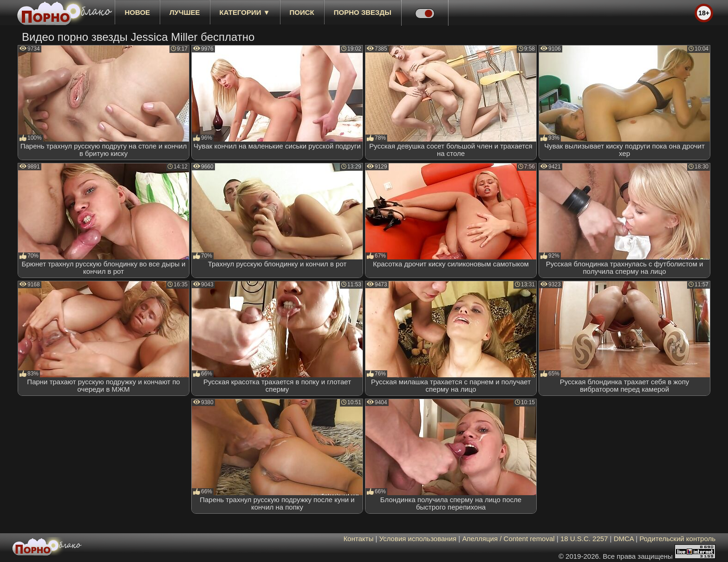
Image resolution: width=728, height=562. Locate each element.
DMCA (624, 539)
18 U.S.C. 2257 (584, 539)
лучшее (185, 12)
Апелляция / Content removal (508, 539)
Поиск (302, 12)
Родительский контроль (677, 539)
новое (137, 12)
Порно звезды (363, 12)
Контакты (359, 539)
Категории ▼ (245, 12)
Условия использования (418, 539)
